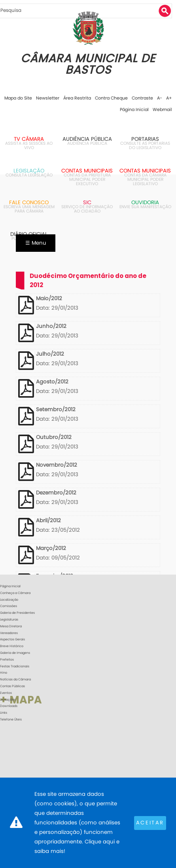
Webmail (162, 109)
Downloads (9, 706)
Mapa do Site (18, 98)
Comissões (9, 606)
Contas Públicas (12, 686)
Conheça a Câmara (15, 593)
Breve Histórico (12, 646)
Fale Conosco (29, 202)
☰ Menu (36, 243)
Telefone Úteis (11, 720)
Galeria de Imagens (15, 653)
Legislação (29, 171)
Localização (9, 600)
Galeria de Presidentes (17, 613)
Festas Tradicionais (15, 666)
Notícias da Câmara (15, 679)
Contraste (142, 98)
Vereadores (9, 633)
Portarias (145, 139)
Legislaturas (9, 620)
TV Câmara (29, 139)
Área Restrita (77, 98)
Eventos (6, 693)
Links (4, 713)
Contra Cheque (111, 98)
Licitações (8, 700)
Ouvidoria (145, 202)
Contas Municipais (87, 171)
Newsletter (48, 98)
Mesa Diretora (11, 626)
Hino (4, 673)
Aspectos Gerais (12, 639)
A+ (169, 98)
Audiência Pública (87, 139)
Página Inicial (134, 109)
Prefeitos (7, 660)
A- (160, 98)
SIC (87, 202)
